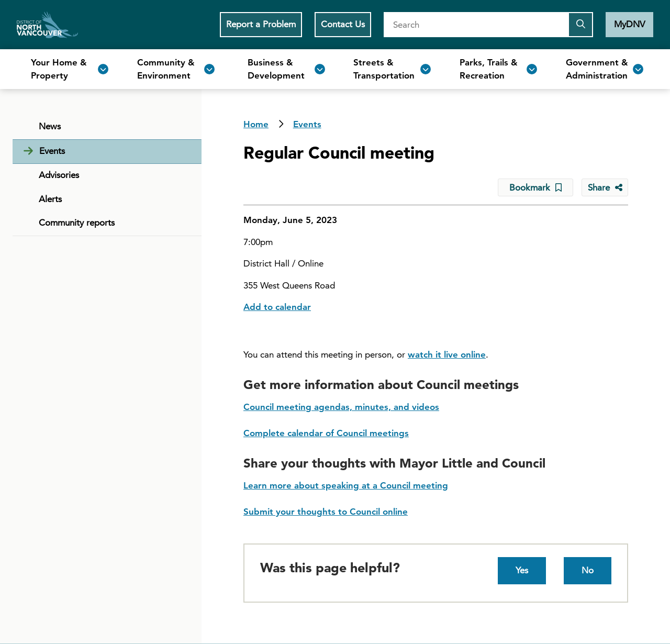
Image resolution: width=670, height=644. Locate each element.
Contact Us (343, 24)
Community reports (77, 223)
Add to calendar (277, 307)
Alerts (50, 199)
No (588, 570)
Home (47, 25)
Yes (522, 570)
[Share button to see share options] (605, 187)
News (50, 126)
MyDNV (629, 24)
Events (307, 124)
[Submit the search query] (580, 25)
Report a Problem (261, 24)
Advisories (59, 175)
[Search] (476, 25)
